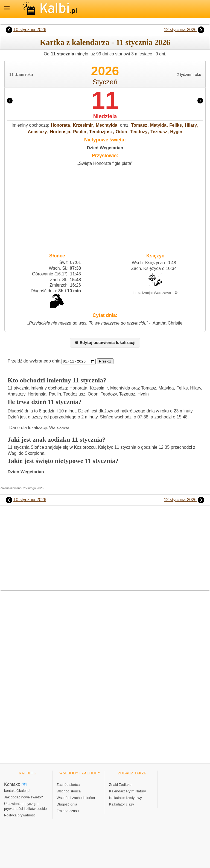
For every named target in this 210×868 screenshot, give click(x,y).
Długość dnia (67, 805)
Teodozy (139, 132)
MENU (7, 8)
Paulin (80, 132)
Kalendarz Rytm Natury (127, 791)
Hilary (191, 125)
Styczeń (105, 82)
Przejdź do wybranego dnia (34, 361)
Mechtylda (107, 125)
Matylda (158, 125)
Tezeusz (159, 132)
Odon (121, 132)
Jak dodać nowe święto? (24, 797)
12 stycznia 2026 (180, 30)
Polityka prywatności (20, 815)
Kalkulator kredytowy (126, 798)
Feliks (176, 125)
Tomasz (139, 125)
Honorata (60, 125)
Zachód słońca (68, 785)
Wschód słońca (69, 791)
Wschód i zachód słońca (76, 798)
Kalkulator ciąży (122, 805)
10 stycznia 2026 (30, 30)
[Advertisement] (105, 208)
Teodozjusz (101, 132)
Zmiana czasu (68, 811)
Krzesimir (83, 125)
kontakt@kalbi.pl (17, 791)
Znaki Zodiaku (120, 785)
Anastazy (37, 132)
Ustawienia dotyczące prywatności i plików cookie (25, 806)
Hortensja (60, 132)
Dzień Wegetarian (105, 148)
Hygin (176, 132)
